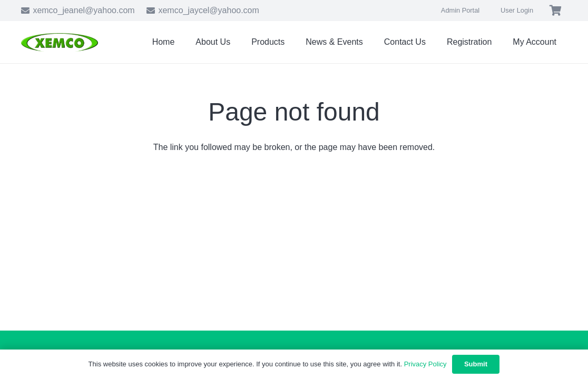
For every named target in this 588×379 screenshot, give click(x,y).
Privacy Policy (425, 364)
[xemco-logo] (60, 42)
